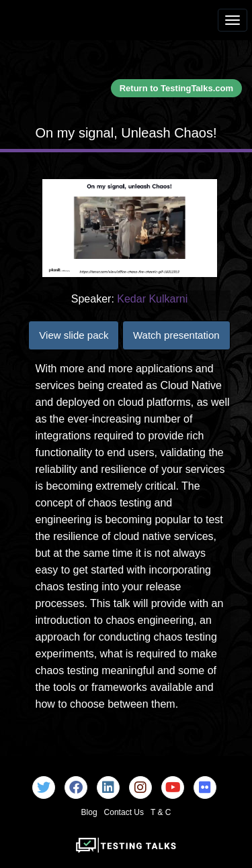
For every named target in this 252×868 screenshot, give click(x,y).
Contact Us (124, 812)
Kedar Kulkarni (152, 299)
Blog (89, 812)
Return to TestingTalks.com (176, 88)
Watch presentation (176, 335)
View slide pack (74, 335)
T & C (161, 812)
